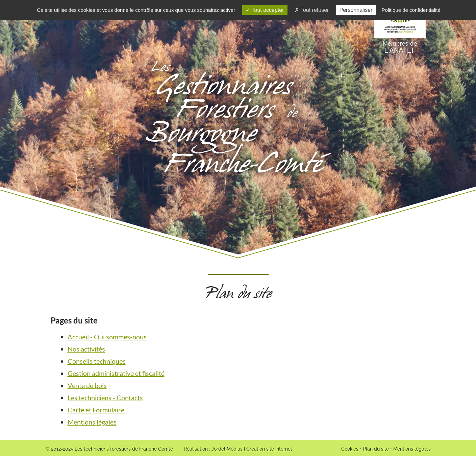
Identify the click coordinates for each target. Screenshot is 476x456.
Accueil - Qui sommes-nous (107, 337)
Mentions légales (92, 422)
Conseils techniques (97, 361)
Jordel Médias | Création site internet (252, 449)
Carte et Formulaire (96, 410)
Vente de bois (87, 385)
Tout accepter (265, 10)
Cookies (350, 449)
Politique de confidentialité (411, 10)
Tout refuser (312, 10)
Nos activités (86, 349)
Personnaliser (356, 10)
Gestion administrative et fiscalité (116, 373)
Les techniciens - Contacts (105, 398)
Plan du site (376, 449)
